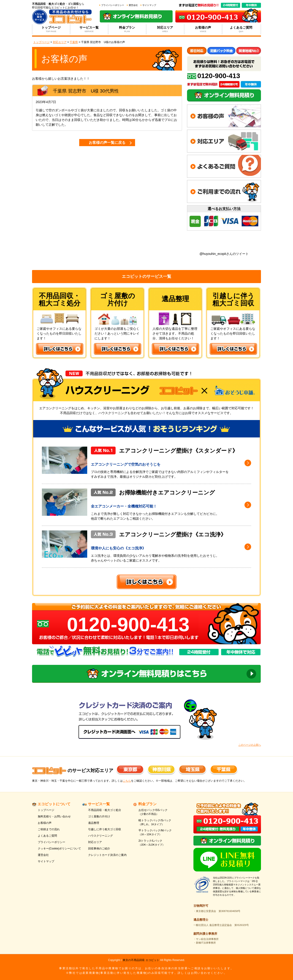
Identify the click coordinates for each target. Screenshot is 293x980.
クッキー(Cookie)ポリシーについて (59, 849)
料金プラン (127, 29)
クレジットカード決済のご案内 (107, 855)
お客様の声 (203, 29)
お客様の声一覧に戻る (107, 143)
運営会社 (133, 5)
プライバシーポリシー (113, 5)
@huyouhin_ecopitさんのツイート (224, 254)
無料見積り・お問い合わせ (54, 816)
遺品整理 (94, 823)
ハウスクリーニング (100, 836)
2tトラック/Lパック (161, 843)
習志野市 (77, 91)
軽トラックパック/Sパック (161, 823)
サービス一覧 (89, 29)
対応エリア (165, 29)
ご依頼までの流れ (49, 829)
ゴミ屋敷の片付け (99, 816)
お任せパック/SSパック (161, 812)
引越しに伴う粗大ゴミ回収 (105, 829)
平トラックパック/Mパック (161, 833)
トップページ (51, 29)
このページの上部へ (250, 745)
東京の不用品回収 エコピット (141, 960)
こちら (127, 781)
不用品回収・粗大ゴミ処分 (105, 810)
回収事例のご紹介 (99, 849)
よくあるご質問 (241, 29)
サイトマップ (149, 5)
